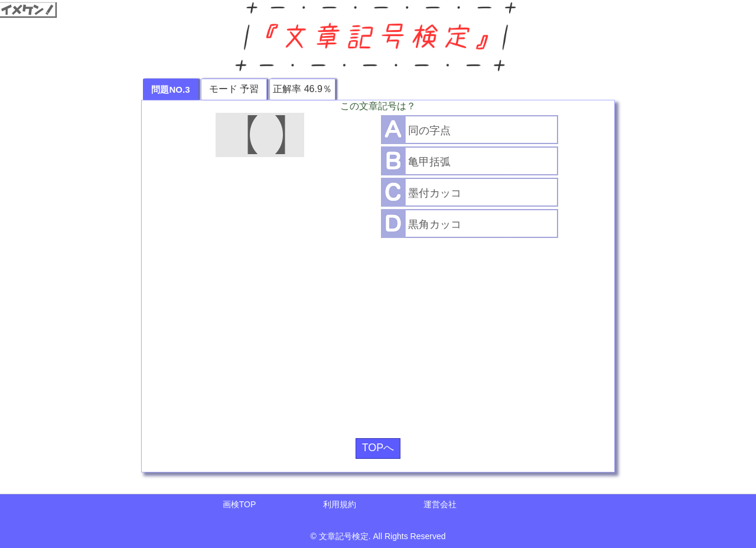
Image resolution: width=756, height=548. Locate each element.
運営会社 (440, 504)
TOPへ (378, 448)
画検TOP (239, 504)
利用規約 (340, 504)
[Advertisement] (378, 334)
